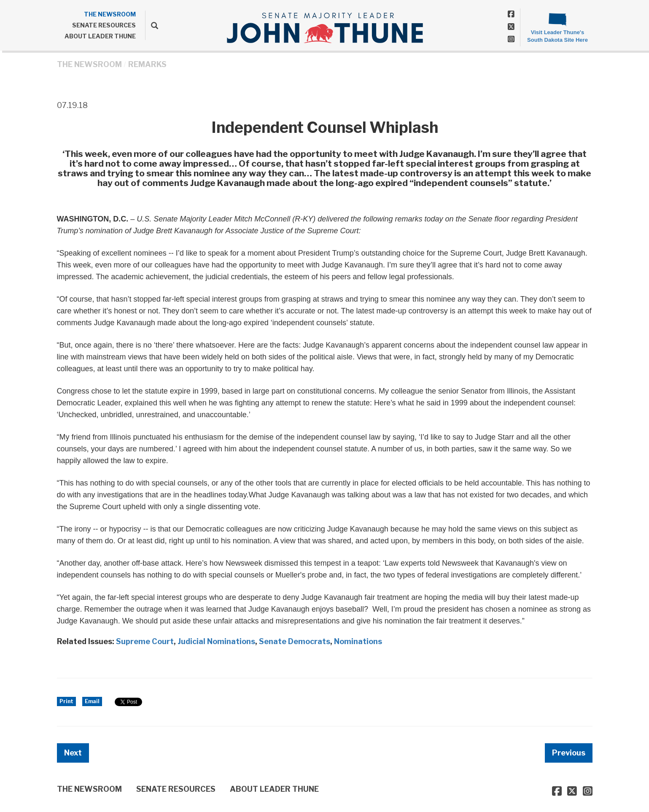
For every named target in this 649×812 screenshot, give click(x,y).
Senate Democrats (295, 641)
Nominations (358, 641)
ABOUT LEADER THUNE (100, 36)
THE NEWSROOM (110, 14)
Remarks (147, 64)
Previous (569, 753)
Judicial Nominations (216, 641)
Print (66, 701)
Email (92, 701)
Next (73, 753)
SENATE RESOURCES (104, 25)
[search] (152, 25)
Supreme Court (145, 641)
